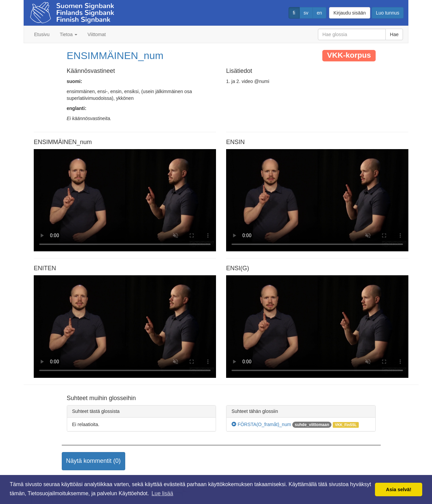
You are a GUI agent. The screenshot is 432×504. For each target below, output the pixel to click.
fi (294, 13)
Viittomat (97, 34)
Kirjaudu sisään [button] (350, 13)
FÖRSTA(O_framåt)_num (261, 424)
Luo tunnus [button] (388, 13)
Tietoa (69, 34)
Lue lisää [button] (162, 493)
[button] (93, 461)
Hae (394, 34)
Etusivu (42, 34)
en (320, 13)
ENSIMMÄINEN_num (115, 55)
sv (306, 13)
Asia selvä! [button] (399, 489)
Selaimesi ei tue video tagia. (125, 200)
